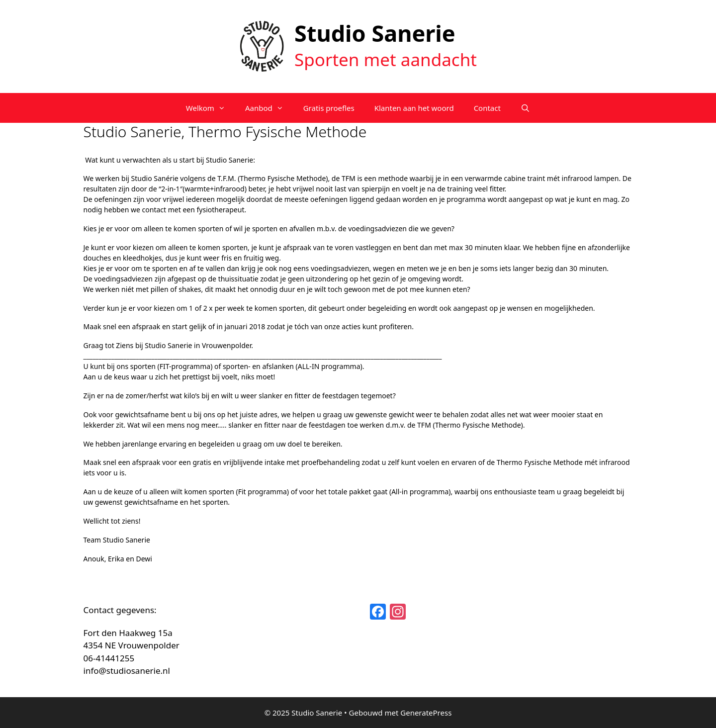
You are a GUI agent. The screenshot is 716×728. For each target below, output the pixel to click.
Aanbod (269, 108)
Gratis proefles (329, 108)
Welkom (211, 108)
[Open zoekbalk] (525, 108)
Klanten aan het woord (414, 108)
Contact (487, 108)
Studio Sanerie (375, 33)
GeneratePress (426, 713)
